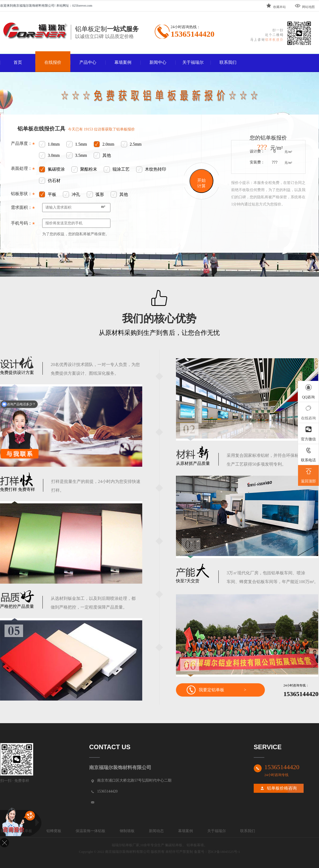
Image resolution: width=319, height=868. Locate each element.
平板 (48, 195)
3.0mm (49, 156)
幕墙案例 (123, 62)
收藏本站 (276, 6)
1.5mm (77, 144)
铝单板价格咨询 (282, 788)
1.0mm (49, 144)
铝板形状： (23, 195)
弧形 (95, 195)
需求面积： (23, 209)
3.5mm (77, 156)
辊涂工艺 (117, 169)
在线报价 (53, 62)
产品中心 (88, 62)
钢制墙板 (127, 831)
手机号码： (23, 225)
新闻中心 (158, 62)
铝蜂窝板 (54, 831)
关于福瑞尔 (193, 62)
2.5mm (131, 144)
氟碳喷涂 (52, 169)
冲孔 (72, 195)
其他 (102, 156)
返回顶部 (308, 475)
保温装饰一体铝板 (90, 831)
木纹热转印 (151, 169)
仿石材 (50, 181)
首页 (18, 62)
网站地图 (305, 6)
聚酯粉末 (84, 169)
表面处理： (23, 170)
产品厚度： (23, 145)
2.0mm (104, 144)
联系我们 (228, 62)
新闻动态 (156, 831)
